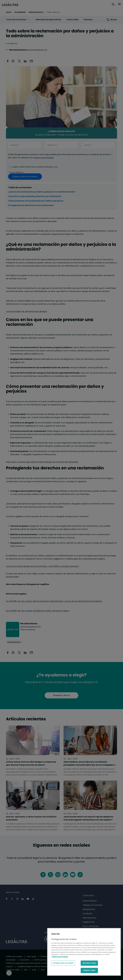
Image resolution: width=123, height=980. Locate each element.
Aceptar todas (89, 970)
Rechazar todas (89, 963)
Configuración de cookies (63, 963)
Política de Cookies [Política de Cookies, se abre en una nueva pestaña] (60, 957)
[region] (84, 952)
